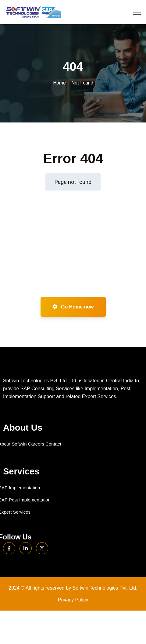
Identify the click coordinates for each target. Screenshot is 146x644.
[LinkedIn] (26, 548)
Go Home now (73, 307)
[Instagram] (42, 548)
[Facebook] (9, 548)
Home (59, 83)
